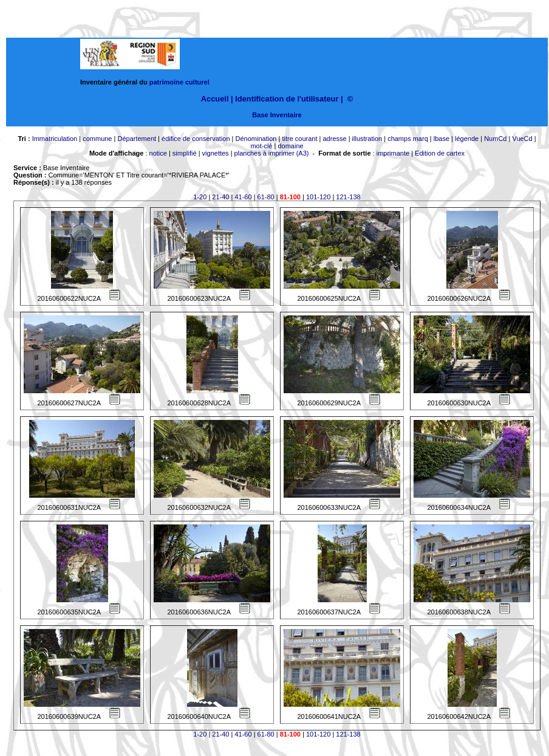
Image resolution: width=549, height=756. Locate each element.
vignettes (216, 153)
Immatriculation (55, 139)
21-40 (220, 197)
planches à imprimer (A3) (272, 153)
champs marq (408, 139)
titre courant (299, 139)
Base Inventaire (277, 115)
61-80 (266, 197)
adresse (334, 139)
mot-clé (261, 146)
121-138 (348, 197)
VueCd (522, 139)
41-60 (243, 197)
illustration (367, 139)
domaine (290, 146)
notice (158, 153)
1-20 (200, 197)
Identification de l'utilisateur (287, 99)
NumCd (495, 139)
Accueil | (217, 99)
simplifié (185, 153)
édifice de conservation (196, 139)
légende (467, 139)
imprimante (393, 153)
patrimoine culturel (179, 82)
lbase (442, 139)
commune (97, 139)
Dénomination (256, 139)
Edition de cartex (440, 153)
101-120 (318, 197)
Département (137, 139)
